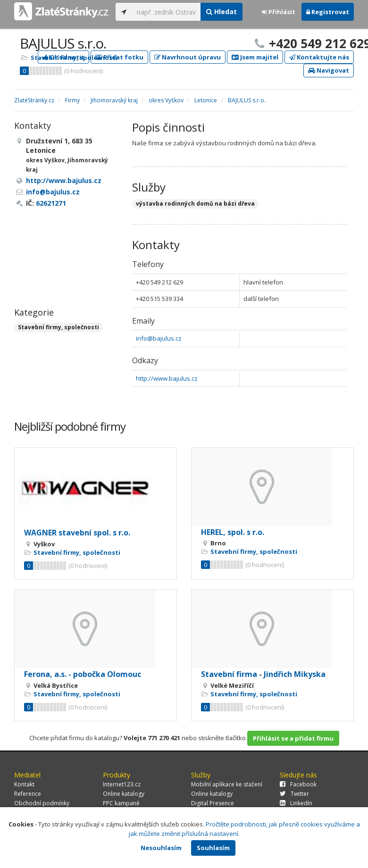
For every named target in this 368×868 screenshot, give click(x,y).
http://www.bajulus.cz (167, 378)
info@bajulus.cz (159, 338)
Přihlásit (279, 12)
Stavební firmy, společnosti (74, 58)
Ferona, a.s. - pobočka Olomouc (83, 674)
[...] (166, 12)
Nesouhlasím (161, 848)
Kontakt (24, 784)
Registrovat (328, 12)
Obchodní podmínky (42, 803)
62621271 (51, 203)
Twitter (294, 794)
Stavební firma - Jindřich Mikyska (263, 674)
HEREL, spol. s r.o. (233, 532)
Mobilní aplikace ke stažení (227, 784)
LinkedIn (296, 803)
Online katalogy (124, 794)
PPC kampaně (121, 803)
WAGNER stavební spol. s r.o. (77, 533)
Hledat (222, 12)
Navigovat (329, 70)
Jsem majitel (255, 57)
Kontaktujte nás (319, 57)
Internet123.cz (122, 784)
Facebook (298, 784)
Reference (28, 794)
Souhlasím (213, 848)
